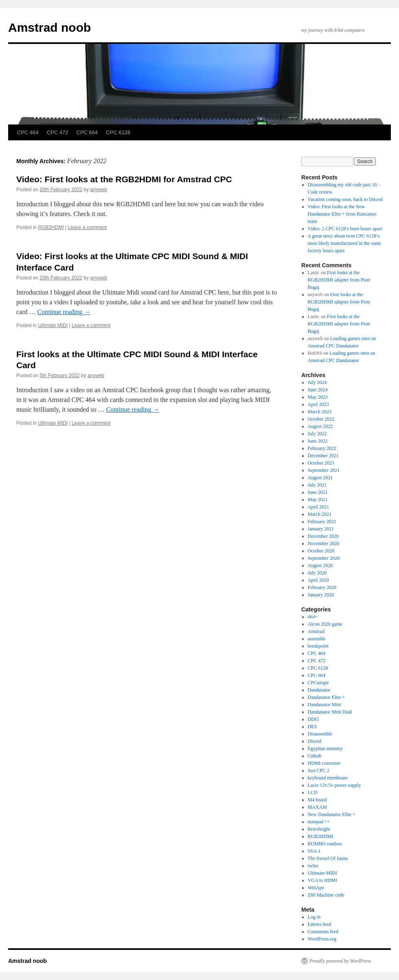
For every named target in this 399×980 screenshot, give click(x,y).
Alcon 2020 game (325, 624)
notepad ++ (319, 822)
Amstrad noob (49, 27)
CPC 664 (87, 132)
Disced (315, 741)
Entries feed (320, 924)
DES (312, 727)
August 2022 (320, 426)
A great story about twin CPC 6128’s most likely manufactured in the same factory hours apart (344, 243)
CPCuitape (318, 683)
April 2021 (318, 507)
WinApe (316, 888)
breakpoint (318, 646)
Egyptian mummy (325, 749)
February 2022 (322, 448)
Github (315, 756)
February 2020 (322, 587)
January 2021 (321, 529)
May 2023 (318, 397)
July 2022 (317, 434)
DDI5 (313, 719)
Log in (314, 917)
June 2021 (318, 492)
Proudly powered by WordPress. (341, 961)
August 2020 (320, 565)
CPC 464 (28, 132)
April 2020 (318, 580)
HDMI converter (324, 763)
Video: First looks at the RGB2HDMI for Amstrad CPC (124, 179)
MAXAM (317, 807)
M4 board (317, 800)
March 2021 (320, 514)
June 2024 (318, 390)
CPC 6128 (118, 132)
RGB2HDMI (51, 227)
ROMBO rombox (325, 844)
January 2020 (321, 595)
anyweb (99, 190)
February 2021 (322, 522)
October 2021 (321, 463)
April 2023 (318, 404)
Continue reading (64, 312)
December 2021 (323, 456)
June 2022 (318, 441)
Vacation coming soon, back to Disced (345, 199)
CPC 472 (58, 132)
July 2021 (317, 485)
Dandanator (319, 690)
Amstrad (316, 631)
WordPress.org (322, 939)
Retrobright (319, 829)
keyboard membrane (328, 778)
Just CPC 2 (319, 770)
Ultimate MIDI (53, 325)
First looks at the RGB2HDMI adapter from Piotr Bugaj (339, 280)
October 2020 (321, 551)
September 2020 (324, 558)
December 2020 (323, 536)
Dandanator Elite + (326, 697)
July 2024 (317, 382)
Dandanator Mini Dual (330, 712)
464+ (313, 617)
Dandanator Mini (324, 705)
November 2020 (324, 543)
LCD (313, 792)
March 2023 (320, 412)
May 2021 (318, 500)
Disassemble (320, 734)
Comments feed (323, 932)
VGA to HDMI (323, 880)
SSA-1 (314, 851)
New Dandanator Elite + (332, 814)
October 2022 (321, 419)
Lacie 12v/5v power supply (334, 785)
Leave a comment (87, 227)
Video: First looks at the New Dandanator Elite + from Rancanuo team (342, 214)
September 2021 (324, 470)
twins (313, 866)
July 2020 (317, 573)
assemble (317, 639)
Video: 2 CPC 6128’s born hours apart (345, 229)
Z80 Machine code (326, 895)
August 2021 (320, 478)
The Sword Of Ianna (328, 858)
